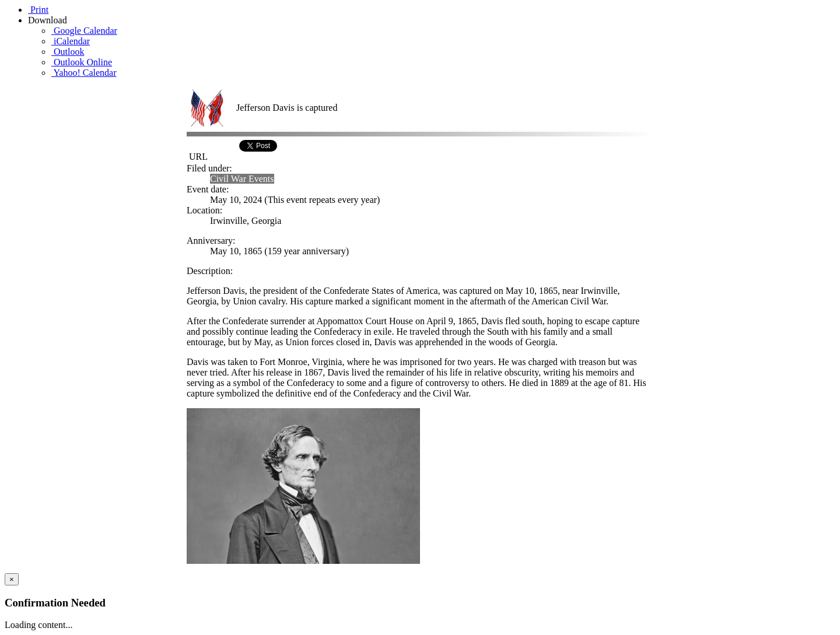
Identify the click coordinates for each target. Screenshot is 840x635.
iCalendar (71, 41)
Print (38, 10)
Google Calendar (84, 31)
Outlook (68, 52)
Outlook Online (82, 62)
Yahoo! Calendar (84, 73)
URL (197, 157)
